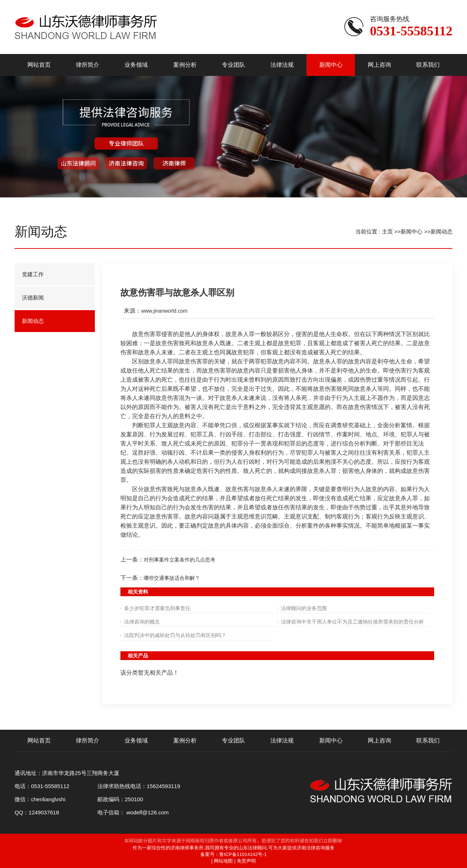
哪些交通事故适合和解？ (172, 578)
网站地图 (223, 861)
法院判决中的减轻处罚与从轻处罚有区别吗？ (175, 635)
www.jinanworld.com (164, 311)
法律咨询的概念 (142, 622)
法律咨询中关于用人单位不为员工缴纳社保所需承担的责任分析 (352, 622)
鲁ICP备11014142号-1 (243, 854)
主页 (387, 232)
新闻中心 (412, 232)
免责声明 (246, 861)
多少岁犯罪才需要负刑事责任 (157, 608)
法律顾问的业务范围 (304, 608)
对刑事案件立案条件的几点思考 (180, 560)
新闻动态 (441, 232)
